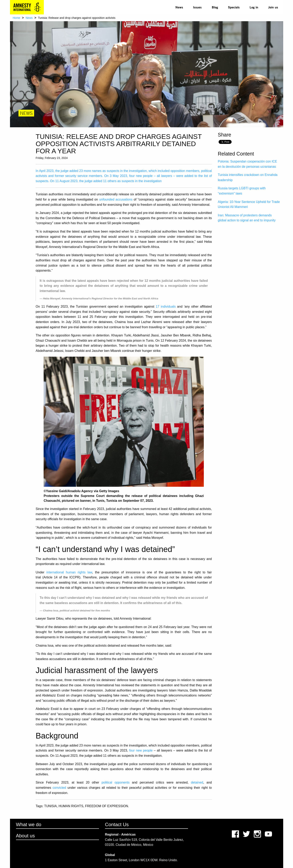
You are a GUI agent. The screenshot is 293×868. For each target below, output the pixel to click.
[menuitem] (179, 7)
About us (25, 836)
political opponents (116, 782)
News (179, 7)
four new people (141, 750)
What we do (29, 824)
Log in (254, 7)
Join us (273, 7)
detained (197, 782)
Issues (197, 7)
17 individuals (166, 307)
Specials (234, 7)
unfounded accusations (116, 199)
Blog (215, 7)
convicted (59, 788)
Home (16, 18)
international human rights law (69, 572)
